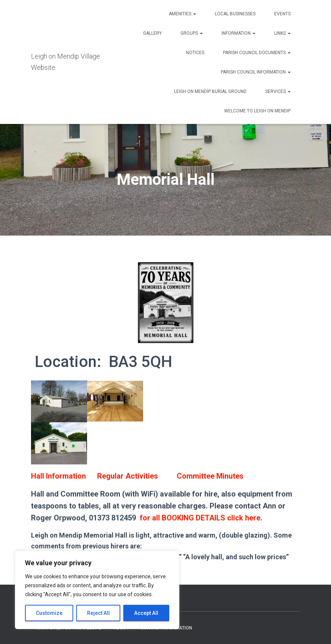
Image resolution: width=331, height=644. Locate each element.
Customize (49, 613)
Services (278, 91)
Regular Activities (128, 476)
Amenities (182, 14)
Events (282, 14)
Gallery (152, 33)
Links (282, 33)
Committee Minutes (210, 476)
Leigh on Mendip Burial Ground (210, 91)
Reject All (98, 613)
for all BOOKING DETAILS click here (200, 518)
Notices (195, 53)
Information (239, 33)
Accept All (146, 613)
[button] (194, 14)
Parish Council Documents (257, 53)
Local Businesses (235, 14)
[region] (97, 590)
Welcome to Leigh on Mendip (257, 111)
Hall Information (58, 476)
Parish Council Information (256, 72)
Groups (192, 33)
